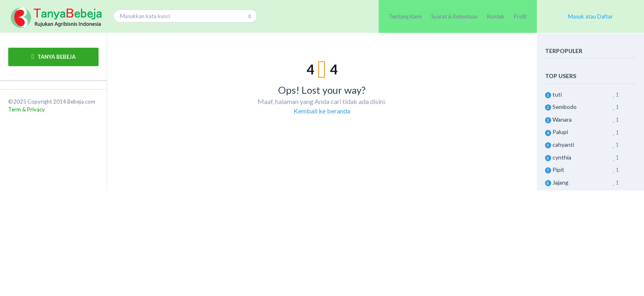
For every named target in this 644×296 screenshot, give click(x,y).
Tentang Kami (405, 16)
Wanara (562, 119)
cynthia (562, 157)
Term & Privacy (26, 109)
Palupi (560, 132)
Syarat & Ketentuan (454, 16)
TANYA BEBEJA (54, 57)
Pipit (558, 170)
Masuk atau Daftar (590, 16)
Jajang (560, 182)
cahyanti (563, 145)
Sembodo (565, 107)
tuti (557, 94)
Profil (520, 16)
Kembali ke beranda (322, 111)
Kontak (496, 16)
